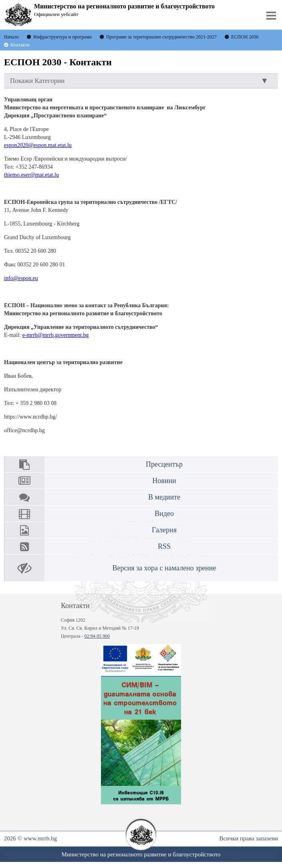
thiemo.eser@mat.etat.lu (31, 175)
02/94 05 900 (97, 636)
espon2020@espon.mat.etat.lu (38, 145)
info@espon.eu (21, 278)
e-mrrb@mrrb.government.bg (56, 335)
